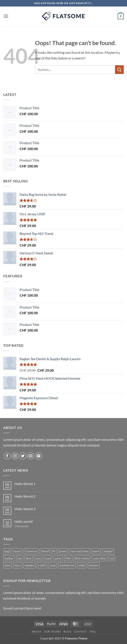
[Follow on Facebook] (7, 456)
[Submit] (119, 69)
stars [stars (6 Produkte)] (18, 565)
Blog (68, 632)
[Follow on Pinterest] (39, 456)
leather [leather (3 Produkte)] (9, 558)
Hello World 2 (25, 496)
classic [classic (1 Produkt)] (17, 551)
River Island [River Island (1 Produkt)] (82, 558)
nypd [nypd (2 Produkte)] (48, 558)
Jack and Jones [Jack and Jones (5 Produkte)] (80, 551)
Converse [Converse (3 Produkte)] (31, 551)
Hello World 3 (25, 509)
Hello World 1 (25, 484)
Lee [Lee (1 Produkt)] (20, 558)
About (36, 632)
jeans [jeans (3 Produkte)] (96, 551)
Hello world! (24, 521)
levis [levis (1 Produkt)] (29, 558)
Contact (81, 632)
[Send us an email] (31, 456)
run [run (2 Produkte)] (112, 558)
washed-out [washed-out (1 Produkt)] (67, 565)
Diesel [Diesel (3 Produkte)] (45, 551)
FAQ (93, 632)
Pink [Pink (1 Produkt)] (68, 558)
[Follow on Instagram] (15, 456)
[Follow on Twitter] (23, 456)
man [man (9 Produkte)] (38, 558)
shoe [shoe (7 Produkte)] (8, 565)
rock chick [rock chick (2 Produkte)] (99, 558)
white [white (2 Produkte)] (82, 565)
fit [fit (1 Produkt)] (54, 551)
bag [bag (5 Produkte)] (7, 551)
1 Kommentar (25, 526)
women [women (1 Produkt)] (94, 565)
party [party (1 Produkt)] (58, 558)
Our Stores (52, 632)
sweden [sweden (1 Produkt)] (29, 565)
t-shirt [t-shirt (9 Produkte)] (42, 565)
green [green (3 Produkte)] (63, 551)
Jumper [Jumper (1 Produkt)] (108, 551)
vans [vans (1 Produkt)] (53, 565)
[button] (6, 16)
